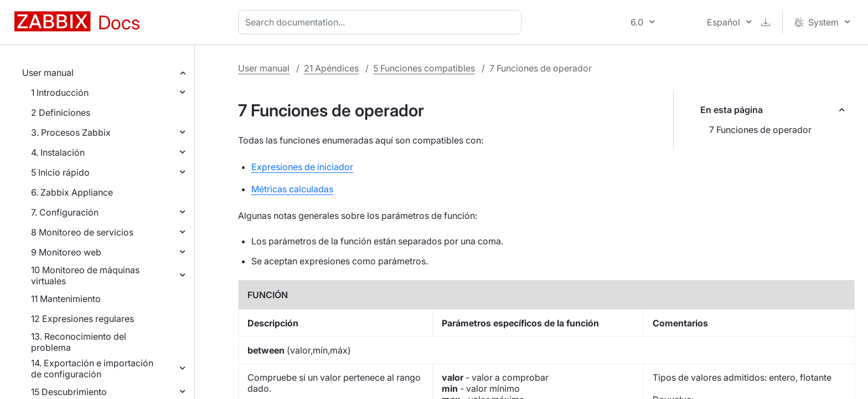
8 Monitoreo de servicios (82, 232)
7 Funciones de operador (760, 130)
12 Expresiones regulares (82, 319)
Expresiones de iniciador (302, 167)
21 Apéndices (331, 68)
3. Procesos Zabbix (71, 132)
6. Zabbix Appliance (72, 192)
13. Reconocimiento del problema (79, 342)
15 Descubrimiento (69, 392)
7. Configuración (65, 212)
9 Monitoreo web (66, 252)
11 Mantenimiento (66, 299)
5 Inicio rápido (60, 172)
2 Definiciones (61, 112)
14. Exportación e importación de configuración (92, 369)
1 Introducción (60, 93)
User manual (48, 73)
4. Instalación (58, 152)
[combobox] (382, 22)
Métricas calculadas (292, 189)
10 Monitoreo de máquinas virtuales (85, 275)
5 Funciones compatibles (424, 68)
